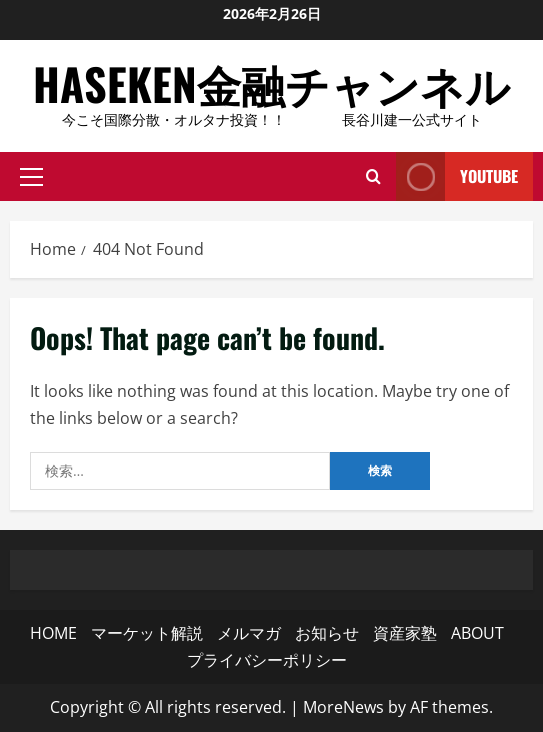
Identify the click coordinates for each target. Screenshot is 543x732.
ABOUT (477, 633)
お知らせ (327, 633)
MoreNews (343, 707)
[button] (31, 177)
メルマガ (249, 633)
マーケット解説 (147, 633)
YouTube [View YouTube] (457, 176)
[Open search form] (373, 177)
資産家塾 (405, 633)
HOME (53, 633)
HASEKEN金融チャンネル (271, 83)
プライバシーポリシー (267, 660)
